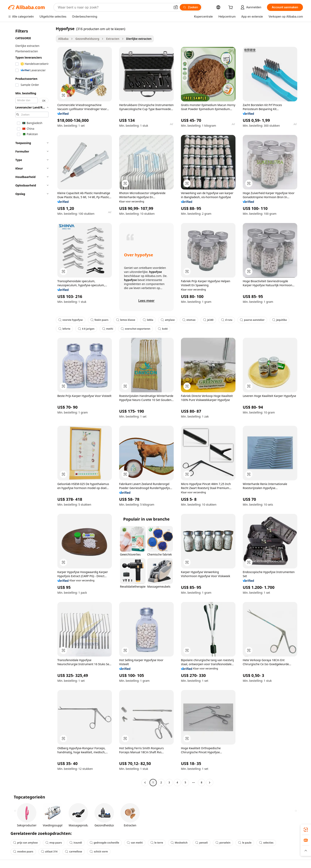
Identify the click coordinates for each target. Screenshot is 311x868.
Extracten (113, 39)
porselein (223, 843)
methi (108, 329)
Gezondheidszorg (87, 39)
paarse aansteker (252, 320)
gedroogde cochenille (104, 843)
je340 (208, 320)
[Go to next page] (210, 783)
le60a (148, 320)
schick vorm (99, 852)
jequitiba (279, 320)
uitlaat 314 (49, 852)
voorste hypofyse (71, 320)
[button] (176, 7)
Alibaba (63, 39)
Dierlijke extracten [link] (139, 39)
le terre (157, 843)
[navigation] (31, 406)
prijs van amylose (25, 843)
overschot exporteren (136, 329)
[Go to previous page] (145, 783)
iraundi (76, 843)
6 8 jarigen (86, 329)
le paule (245, 843)
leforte (64, 329)
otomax (189, 320)
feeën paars (99, 320)
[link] (306, 830)
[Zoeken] (190, 7)
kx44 (163, 329)
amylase (168, 320)
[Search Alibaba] (114, 7)
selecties (266, 843)
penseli (202, 843)
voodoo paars (23, 852)
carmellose (74, 852)
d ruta (227, 320)
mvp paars (54, 843)
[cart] (231, 8)
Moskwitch (179, 843)
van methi (135, 843)
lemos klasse (126, 320)
